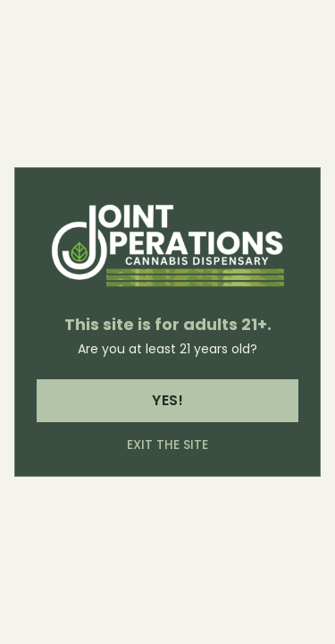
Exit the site (167, 445)
